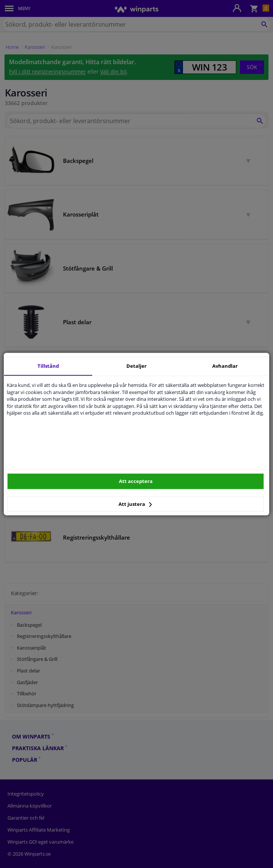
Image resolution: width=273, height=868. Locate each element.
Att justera (135, 504)
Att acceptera (136, 481)
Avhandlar (225, 366)
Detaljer (136, 366)
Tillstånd (48, 366)
